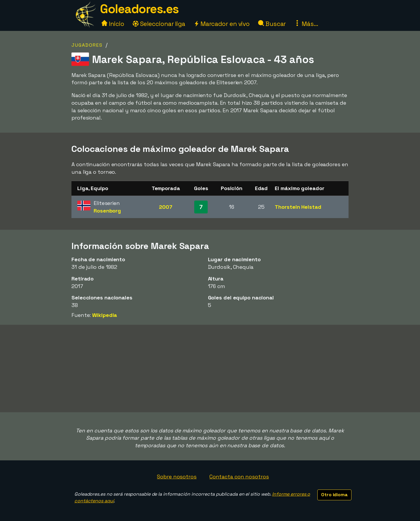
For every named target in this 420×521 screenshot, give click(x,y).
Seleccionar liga (159, 24)
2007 (166, 207)
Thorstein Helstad (298, 207)
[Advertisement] (210, 369)
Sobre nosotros (177, 477)
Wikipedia (105, 315)
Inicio (113, 24)
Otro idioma (334, 495)
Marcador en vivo (222, 24)
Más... (306, 24)
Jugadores (87, 45)
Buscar (272, 24)
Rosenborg (107, 211)
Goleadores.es (139, 9)
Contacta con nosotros (239, 477)
